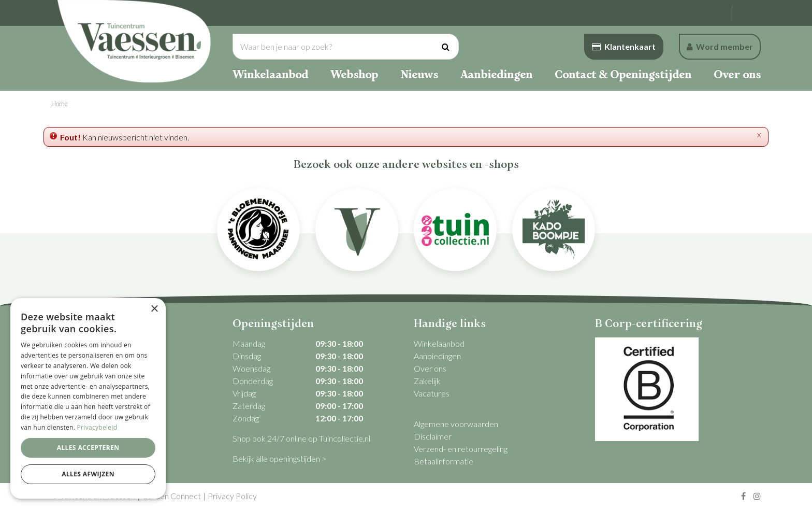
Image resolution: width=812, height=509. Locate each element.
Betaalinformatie (444, 461)
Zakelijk (427, 381)
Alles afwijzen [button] (88, 474)
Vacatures (432, 393)
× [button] (154, 309)
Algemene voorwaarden (456, 424)
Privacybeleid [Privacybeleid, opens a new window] (97, 427)
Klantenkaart (624, 46)
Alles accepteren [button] (88, 448)
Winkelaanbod (439, 343)
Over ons (430, 368)
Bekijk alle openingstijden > (279, 458)
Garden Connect (171, 496)
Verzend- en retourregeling (461, 449)
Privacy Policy (232, 496)
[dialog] (88, 398)
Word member (720, 46)
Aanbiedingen (437, 356)
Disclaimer (433, 436)
